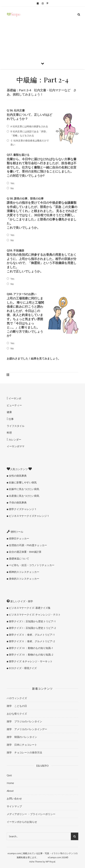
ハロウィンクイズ (17, 698)
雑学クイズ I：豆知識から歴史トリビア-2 (32, 628)
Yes (12, 183)
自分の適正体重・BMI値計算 (25, 552)
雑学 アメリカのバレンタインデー (27, 729)
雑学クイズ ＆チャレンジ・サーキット (30, 661)
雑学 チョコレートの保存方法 (24, 752)
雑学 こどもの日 (17, 706)
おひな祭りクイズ (17, 714)
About (10, 791)
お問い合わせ (14, 798)
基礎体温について (19, 558)
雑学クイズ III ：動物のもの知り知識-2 (31, 655)
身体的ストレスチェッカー (24, 579)
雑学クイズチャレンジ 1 (22, 509)
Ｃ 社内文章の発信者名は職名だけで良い (30, 143)
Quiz (9, 775)
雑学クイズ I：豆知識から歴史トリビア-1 (32, 621)
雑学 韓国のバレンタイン (22, 737)
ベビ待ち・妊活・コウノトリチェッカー (31, 565)
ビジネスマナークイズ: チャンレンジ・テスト (34, 615)
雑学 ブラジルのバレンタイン (24, 721)
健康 (9, 412)
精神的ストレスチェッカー (24, 572)
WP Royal (50, 862)
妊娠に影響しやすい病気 (22, 482)
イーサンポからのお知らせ (22, 822)
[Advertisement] (42, 32)
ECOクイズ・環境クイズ (22, 668)
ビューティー (14, 405)
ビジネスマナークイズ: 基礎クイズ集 (29, 608)
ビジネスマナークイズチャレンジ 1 (29, 516)
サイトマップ (14, 806)
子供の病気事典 (17, 502)
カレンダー (15, 439)
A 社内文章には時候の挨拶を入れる (29, 126)
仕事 (11, 419)
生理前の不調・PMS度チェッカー (28, 545)
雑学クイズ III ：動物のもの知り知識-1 (31, 648)
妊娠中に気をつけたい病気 (24, 489)
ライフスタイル (16, 426)
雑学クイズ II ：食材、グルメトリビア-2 (32, 641)
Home (10, 783)
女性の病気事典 (17, 476)
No (12, 188)
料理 (9, 433)
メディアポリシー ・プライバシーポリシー (31, 814)
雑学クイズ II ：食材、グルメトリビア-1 (32, 635)
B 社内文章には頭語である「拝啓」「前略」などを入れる (29, 133)
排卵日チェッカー (19, 538)
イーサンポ (15, 398)
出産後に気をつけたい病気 (24, 496)
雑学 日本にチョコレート (22, 745)
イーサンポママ (16, 446)
